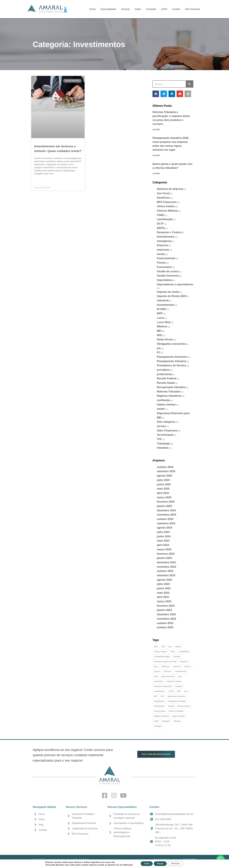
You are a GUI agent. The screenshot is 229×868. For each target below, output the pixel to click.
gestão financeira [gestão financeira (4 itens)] (168, 676)
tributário (163, 448)
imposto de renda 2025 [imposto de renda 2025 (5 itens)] (163, 686)
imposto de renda (168, 292)
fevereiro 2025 (166, 502)
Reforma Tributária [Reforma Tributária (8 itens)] (176, 711)
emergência (164, 241)
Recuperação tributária (171, 387)
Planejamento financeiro (172, 357)
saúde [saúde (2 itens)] (156, 721)
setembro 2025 (166, 471)
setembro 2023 (166, 575)
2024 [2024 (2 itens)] (156, 647)
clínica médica (166, 206)
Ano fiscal (163, 193)
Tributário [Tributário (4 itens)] (177, 721)
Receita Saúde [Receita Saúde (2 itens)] (160, 711)
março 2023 (164, 601)
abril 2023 (163, 597)
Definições (178, 863)
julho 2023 (163, 584)
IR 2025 (161, 309)
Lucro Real (164, 322)
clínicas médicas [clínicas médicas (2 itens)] (160, 652)
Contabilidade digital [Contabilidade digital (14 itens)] (162, 657)
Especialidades (108, 9)
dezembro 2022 (166, 614)
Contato (176, 9)
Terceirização (165, 435)
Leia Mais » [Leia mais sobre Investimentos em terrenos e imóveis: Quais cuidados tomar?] (39, 180)
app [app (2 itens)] (170, 647)
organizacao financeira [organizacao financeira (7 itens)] (176, 696)
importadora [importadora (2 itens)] (159, 681)
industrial (163, 300)
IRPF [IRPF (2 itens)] (179, 691)
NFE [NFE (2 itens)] (162, 696)
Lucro (161, 318)
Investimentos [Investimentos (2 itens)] (159, 691)
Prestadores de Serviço (171, 365)
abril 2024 (163, 545)
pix (159, 348)
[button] (156, 94)
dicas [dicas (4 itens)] (156, 667)
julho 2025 (163, 480)
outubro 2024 (165, 519)
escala (161, 254)
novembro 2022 (166, 619)
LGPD (164, 9)
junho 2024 (164, 536)
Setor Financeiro (167, 431)
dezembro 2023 (166, 562)
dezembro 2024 (166, 510)
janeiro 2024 (164, 558)
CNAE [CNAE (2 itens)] (173, 652)
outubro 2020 (165, 627)
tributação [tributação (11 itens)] (166, 721)
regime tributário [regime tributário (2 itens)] (179, 716)
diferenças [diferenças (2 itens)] (166, 667)
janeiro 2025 (164, 506)
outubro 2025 (165, 467)
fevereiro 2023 (166, 606)
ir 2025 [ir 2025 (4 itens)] (171, 691)
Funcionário (164, 267)
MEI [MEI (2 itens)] (155, 696)
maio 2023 (163, 593)
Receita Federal (167, 378)
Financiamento (166, 258)
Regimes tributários (169, 396)
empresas (163, 250)
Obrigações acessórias (171, 344)
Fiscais (161, 263)
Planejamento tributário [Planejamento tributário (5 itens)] (177, 701)
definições (123, 865)
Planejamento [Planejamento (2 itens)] (159, 701)
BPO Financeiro (167, 202)
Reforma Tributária (169, 392)
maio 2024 (163, 541)
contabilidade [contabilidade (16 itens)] (184, 652)
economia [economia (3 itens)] (177, 667)
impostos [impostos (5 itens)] (179, 686)
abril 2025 (163, 493)
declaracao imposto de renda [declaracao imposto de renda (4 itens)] (165, 662)
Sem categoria (166, 422)
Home (93, 9)
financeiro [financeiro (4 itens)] (168, 671)
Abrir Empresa (192, 9)
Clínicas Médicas (167, 211)
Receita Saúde (166, 383)
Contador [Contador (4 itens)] (177, 657)
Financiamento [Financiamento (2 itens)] (181, 671)
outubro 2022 (165, 623)
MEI (159, 331)
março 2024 (164, 549)
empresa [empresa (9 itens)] (187, 667)
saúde (161, 409)
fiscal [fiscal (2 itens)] (156, 676)
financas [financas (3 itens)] (157, 671)
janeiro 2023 (164, 610)
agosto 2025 (164, 476)
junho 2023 (164, 588)
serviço (161, 426)
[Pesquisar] (189, 84)
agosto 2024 (164, 528)
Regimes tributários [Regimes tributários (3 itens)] (161, 716)
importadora (165, 280)
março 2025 (164, 497)
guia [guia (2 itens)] (180, 676)
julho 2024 (163, 532)
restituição (163, 400)
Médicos (162, 326)
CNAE (161, 215)
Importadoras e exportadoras (175, 284)
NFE (159, 335)
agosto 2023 (164, 580)
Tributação (163, 444)
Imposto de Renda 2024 (172, 296)
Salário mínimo (166, 405)
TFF (159, 439)
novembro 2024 (166, 515)
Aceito (144, 863)
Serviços (126, 9)
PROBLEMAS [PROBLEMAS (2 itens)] (159, 706)
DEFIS (161, 228)
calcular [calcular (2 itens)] (178, 647)
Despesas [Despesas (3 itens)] (184, 662)
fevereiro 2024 (166, 554)
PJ (158, 352)
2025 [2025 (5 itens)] (163, 647)
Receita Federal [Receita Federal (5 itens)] (184, 706)
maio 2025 (163, 489)
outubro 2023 (165, 571)
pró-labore (163, 370)
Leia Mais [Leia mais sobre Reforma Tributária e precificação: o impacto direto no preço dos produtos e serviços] (156, 130)
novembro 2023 (166, 567)
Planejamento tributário (172, 361)
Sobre (138, 9)
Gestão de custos (168, 271)
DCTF (160, 224)
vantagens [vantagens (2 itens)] (158, 726)
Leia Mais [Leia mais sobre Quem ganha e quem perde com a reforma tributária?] (156, 173)
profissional (164, 374)
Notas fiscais (165, 339)
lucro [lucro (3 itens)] (186, 691)
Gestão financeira (168, 276)
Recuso (160, 863)
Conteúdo (151, 9)
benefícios (163, 198)
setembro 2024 (166, 523)
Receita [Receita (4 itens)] (171, 706)
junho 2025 (164, 484)
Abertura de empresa (170, 189)
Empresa (162, 245)
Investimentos (166, 305)
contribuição (165, 219)
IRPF (160, 313)
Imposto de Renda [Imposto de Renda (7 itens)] (174, 681)
